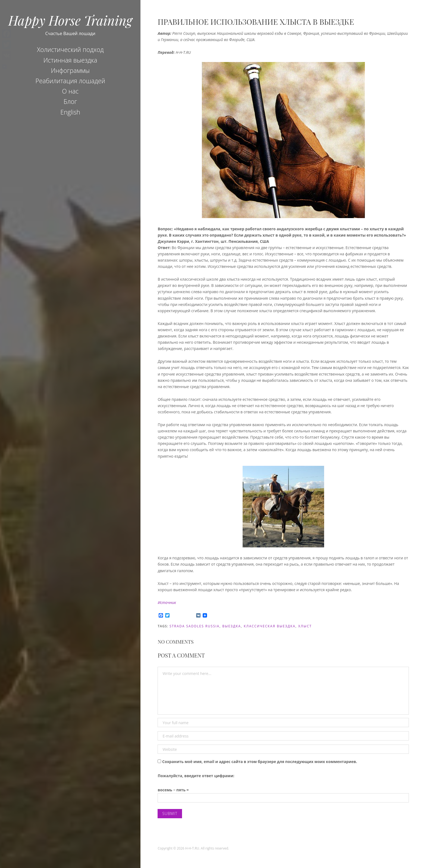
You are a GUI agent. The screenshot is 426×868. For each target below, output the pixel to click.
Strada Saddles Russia (195, 626)
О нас (70, 91)
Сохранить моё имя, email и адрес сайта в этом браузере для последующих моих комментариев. (260, 762)
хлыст (305, 626)
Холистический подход (70, 49)
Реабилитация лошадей (70, 81)
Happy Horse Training (70, 20)
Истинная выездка (70, 60)
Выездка (232, 626)
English (70, 112)
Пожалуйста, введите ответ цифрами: (196, 776)
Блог (70, 101)
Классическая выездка (270, 626)
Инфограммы (70, 70)
